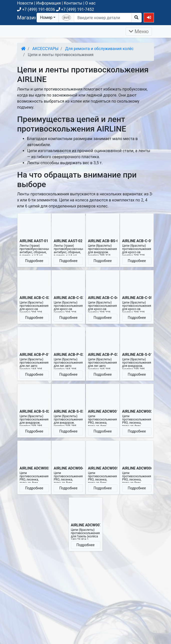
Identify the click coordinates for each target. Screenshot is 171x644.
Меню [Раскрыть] (139, 31)
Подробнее (34, 261)
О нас (90, 3)
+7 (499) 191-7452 (75, 9)
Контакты (73, 3)
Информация (48, 3)
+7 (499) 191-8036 (36, 9)
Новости (25, 3)
